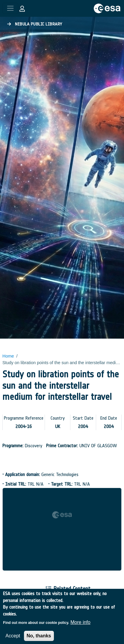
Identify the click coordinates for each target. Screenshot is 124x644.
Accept (13, 639)
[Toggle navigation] (10, 8)
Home (8, 356)
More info (80, 626)
